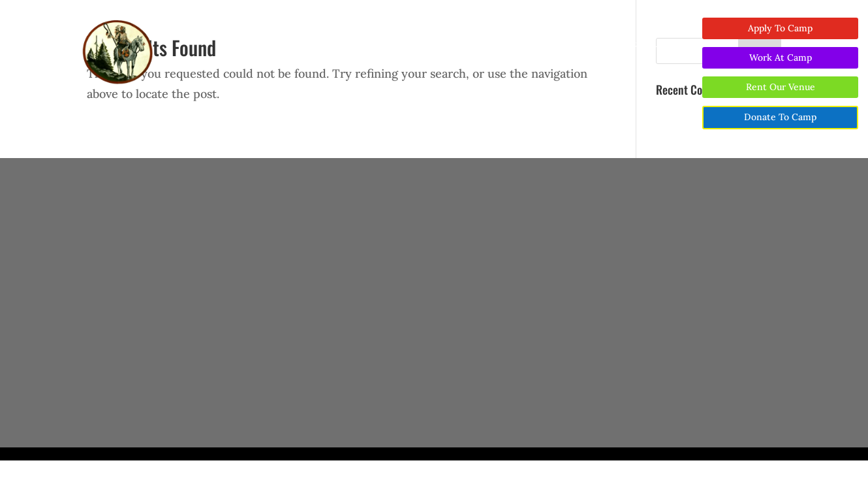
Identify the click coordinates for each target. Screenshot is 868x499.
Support (513, 44)
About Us (281, 44)
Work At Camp (781, 57)
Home (235, 44)
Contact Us (639, 44)
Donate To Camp (780, 117)
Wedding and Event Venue (424, 44)
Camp (341, 44)
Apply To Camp (780, 28)
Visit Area (580, 44)
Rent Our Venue (781, 87)
